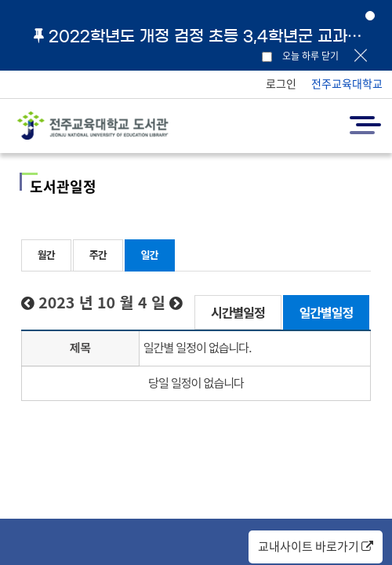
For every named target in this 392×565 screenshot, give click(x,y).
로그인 (281, 83)
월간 (46, 255)
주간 (98, 255)
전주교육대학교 (347, 83)
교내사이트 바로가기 (316, 546)
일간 (150, 255)
